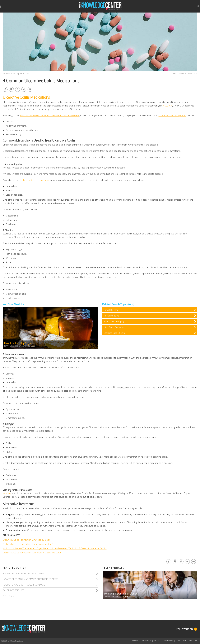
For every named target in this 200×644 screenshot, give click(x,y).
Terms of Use (181, 641)
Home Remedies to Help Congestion (19, 343)
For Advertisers (167, 641)
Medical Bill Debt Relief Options (121, 594)
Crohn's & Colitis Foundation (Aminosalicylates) (26, 540)
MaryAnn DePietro (10, 74)
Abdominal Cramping (114, 321)
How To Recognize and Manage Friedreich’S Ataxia (31, 579)
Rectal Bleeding (111, 316)
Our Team (136, 641)
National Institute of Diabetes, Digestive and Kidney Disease (50, 115)
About (156, 641)
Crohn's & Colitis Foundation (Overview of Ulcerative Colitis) (32, 553)
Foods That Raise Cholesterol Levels (24, 573)
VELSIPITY (168, 106)
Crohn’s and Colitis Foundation (35, 180)
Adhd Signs (9, 596)
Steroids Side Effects (114, 333)
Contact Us (147, 641)
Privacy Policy (194, 641)
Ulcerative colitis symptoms (172, 115)
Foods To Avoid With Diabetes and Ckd (24, 585)
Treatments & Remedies (186, 74)
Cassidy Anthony (111, 597)
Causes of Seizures (14, 590)
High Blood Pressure (114, 327)
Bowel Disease (111, 310)
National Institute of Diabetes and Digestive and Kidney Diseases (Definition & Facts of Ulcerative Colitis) (55, 548)
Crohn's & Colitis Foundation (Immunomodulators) (28, 544)
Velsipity (7, 493)
